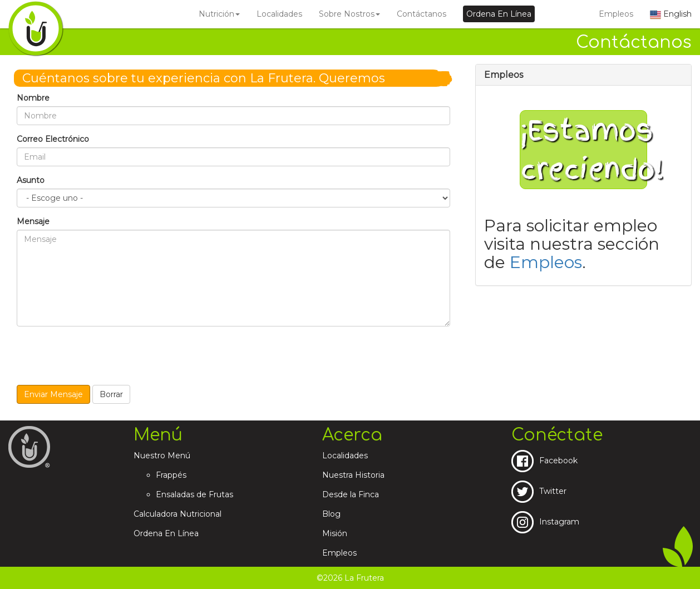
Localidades (279, 14)
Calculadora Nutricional (178, 514)
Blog (331, 514)
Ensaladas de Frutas (194, 494)
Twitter (539, 491)
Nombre (33, 98)
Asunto (31, 180)
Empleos (616, 14)
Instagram (545, 522)
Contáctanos (422, 14)
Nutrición (219, 14)
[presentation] (101, 357)
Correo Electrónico (53, 139)
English (671, 14)
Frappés (171, 475)
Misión (335, 533)
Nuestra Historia (353, 475)
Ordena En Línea (166, 533)
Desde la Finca (351, 494)
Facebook (544, 461)
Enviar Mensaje (53, 394)
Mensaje (33, 221)
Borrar (111, 394)
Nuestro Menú (162, 456)
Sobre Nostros (349, 14)
